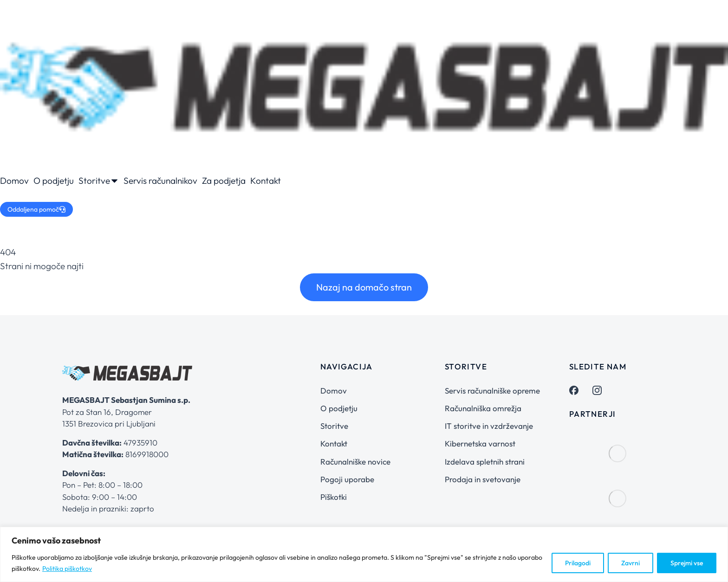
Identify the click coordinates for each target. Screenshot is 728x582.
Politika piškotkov (67, 569)
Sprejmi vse (687, 563)
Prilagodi (578, 563)
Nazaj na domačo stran (364, 287)
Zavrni (630, 563)
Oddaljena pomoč (36, 209)
